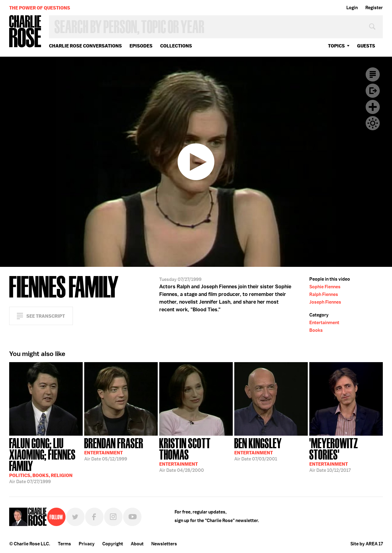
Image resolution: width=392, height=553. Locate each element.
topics (336, 46)
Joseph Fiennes (325, 302)
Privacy (87, 544)
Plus (373, 107)
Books (316, 330)
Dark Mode (373, 123)
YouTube (132, 517)
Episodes (141, 46)
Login (352, 8)
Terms (64, 544)
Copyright (113, 544)
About (137, 544)
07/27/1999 (46, 460)
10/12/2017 (346, 455)
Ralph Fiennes (324, 294)
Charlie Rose (25, 32)
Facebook (94, 517)
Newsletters (164, 544)
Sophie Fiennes (325, 287)
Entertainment (324, 323)
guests (366, 46)
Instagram (113, 517)
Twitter (75, 517)
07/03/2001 (258, 449)
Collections (176, 46)
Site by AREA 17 (367, 544)
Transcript (373, 74)
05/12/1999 (114, 449)
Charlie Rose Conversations (85, 46)
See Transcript (46, 316)
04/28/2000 (196, 455)
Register (374, 8)
